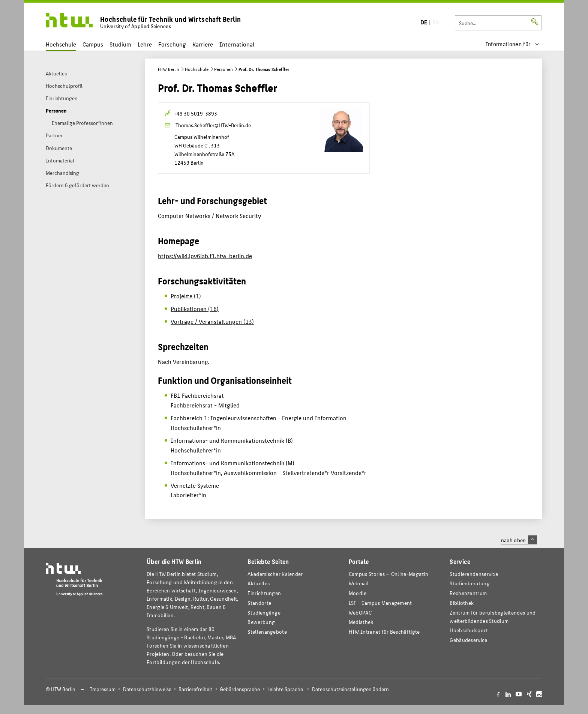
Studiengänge (264, 613)
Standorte (259, 603)
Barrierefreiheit (195, 689)
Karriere (203, 44)
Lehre (145, 44)
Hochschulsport (469, 630)
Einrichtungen (264, 593)
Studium (120, 44)
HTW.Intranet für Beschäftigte (384, 632)
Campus (93, 44)
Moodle (358, 593)
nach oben (519, 540)
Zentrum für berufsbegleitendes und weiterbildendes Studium (493, 617)
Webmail (359, 583)
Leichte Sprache (285, 689)
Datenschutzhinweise (147, 689)
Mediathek (361, 622)
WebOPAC (360, 613)
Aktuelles (259, 583)
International (237, 44)
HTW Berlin (169, 69)
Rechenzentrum (468, 593)
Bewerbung (261, 622)
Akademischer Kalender (275, 574)
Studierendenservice (474, 574)
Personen (223, 69)
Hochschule (61, 44)
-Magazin (388, 574)
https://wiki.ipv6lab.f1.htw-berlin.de (205, 256)
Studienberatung (469, 583)
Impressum (103, 689)
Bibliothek (462, 603)
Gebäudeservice (468, 640)
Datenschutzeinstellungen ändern (350, 689)
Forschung (172, 44)
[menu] (513, 44)
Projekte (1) (186, 296)
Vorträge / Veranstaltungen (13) (212, 321)
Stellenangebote (267, 632)
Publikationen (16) (195, 309)
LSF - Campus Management (380, 603)
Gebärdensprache (240, 689)
